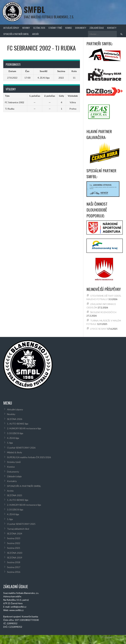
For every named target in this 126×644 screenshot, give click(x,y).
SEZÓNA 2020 (15, 553)
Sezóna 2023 (14, 538)
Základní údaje (97, 28)
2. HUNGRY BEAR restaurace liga (24, 428)
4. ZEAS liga (13, 438)
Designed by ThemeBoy (113, 637)
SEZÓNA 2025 (15, 495)
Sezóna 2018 (14, 562)
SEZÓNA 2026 (39, 28)
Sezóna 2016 (14, 572)
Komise (69, 28)
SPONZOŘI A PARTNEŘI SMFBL (16, 34)
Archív (35, 34)
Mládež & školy (15, 452)
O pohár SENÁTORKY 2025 (21, 524)
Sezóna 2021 (14, 548)
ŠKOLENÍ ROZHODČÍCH (103, 312)
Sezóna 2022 (14, 543)
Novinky (26, 28)
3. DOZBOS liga (15, 433)
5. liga (10, 443)
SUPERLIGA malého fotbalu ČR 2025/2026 (29, 457)
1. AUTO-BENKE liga (18, 424)
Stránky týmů (55, 28)
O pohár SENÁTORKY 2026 (21, 448)
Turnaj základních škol (18, 529)
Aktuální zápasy (11, 28)
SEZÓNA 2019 (15, 558)
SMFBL (34, 9)
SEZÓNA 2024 (15, 534)
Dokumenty (81, 28)
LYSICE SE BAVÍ (99, 329)
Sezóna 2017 (14, 567)
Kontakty (112, 28)
